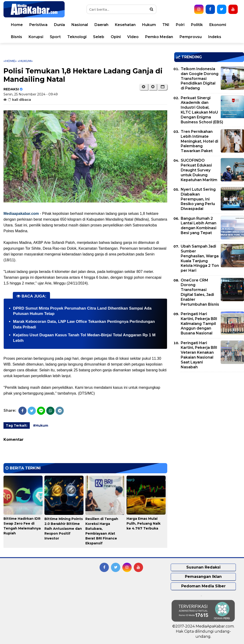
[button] (162, 87)
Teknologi (77, 37)
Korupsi (36, 37)
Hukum (149, 25)
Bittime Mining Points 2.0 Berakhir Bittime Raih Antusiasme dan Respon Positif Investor (64, 529)
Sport (55, 37)
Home (17, 25)
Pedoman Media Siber (203, 586)
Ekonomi (218, 25)
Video (133, 37)
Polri (180, 25)
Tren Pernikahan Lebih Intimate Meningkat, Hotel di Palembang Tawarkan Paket (199, 141)
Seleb (99, 37)
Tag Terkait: (17, 425)
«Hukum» (25, 61)
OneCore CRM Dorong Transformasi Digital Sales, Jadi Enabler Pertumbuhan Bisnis (200, 292)
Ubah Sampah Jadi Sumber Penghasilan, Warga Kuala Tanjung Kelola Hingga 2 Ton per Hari (200, 258)
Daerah (101, 25)
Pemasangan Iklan (203, 577)
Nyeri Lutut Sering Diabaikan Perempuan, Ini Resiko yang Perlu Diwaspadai (198, 199)
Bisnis (17, 37)
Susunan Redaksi (203, 567)
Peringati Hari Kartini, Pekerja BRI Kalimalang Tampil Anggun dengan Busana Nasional (199, 324)
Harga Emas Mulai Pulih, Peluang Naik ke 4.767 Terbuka (144, 523)
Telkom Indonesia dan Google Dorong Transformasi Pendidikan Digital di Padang (200, 78)
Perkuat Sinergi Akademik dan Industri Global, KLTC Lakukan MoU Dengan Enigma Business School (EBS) (202, 110)
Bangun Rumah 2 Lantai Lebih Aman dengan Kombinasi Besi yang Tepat (199, 226)
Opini (116, 37)
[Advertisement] (209, 408)
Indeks (215, 37)
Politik (197, 25)
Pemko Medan (159, 37)
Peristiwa (38, 25)
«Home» (10, 61)
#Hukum (41, 425)
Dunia (59, 25)
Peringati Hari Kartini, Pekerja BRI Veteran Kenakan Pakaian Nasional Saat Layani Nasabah (199, 355)
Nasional (80, 25)
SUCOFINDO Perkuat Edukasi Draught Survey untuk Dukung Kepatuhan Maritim (199, 170)
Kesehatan (125, 25)
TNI (166, 25)
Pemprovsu (191, 37)
